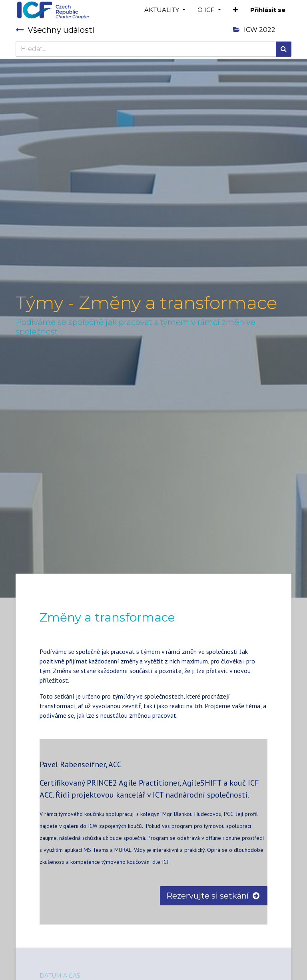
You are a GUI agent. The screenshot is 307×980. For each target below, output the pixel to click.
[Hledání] (284, 49)
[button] (235, 10)
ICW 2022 (254, 30)
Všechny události (55, 30)
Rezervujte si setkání (214, 896)
